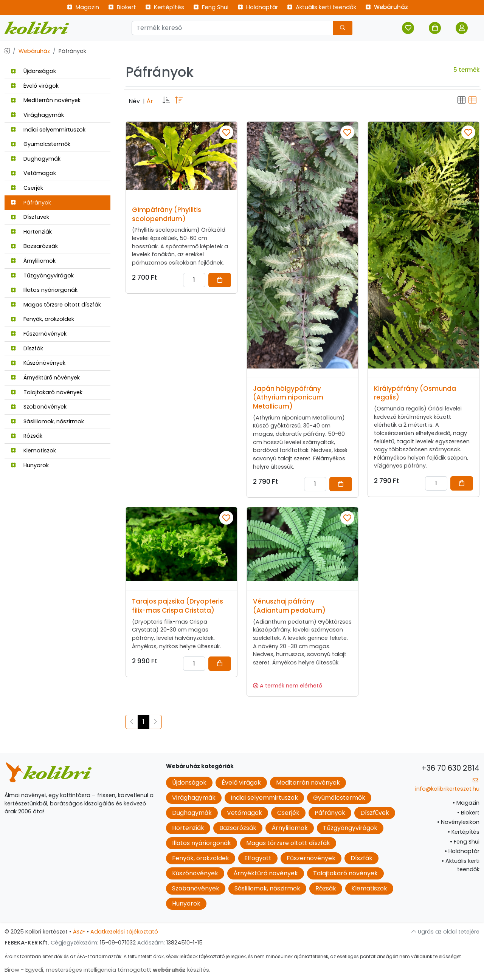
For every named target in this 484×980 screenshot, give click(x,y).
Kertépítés (165, 7)
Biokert (122, 7)
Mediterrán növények (46, 100)
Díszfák (27, 348)
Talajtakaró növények (47, 392)
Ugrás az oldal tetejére (445, 932)
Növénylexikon (458, 822)
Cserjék (27, 188)
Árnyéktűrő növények (45, 378)
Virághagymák (37, 115)
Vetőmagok (33, 173)
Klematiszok (33, 451)
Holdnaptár (258, 7)
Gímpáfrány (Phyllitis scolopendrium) (167, 214)
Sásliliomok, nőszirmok (47, 421)
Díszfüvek (30, 217)
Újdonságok (33, 71)
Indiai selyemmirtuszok (48, 130)
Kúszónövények (38, 363)
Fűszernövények (39, 334)
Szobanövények (39, 407)
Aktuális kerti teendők (322, 7)
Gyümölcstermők (40, 144)
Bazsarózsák (34, 246)
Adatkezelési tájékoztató (124, 932)
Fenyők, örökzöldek (42, 319)
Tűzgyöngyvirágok (42, 276)
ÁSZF (79, 932)
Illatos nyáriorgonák (44, 290)
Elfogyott (258, 858)
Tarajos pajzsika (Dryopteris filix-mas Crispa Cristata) (178, 606)
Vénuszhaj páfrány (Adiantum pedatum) (289, 606)
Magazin (83, 7)
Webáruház (387, 7)
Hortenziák (31, 232)
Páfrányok (31, 203)
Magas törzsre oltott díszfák (56, 305)
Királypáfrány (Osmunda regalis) (415, 393)
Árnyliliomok (33, 261)
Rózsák (26, 436)
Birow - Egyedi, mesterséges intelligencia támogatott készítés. (107, 970)
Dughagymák (36, 159)
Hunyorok (30, 465)
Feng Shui (211, 7)
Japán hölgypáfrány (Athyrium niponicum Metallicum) (288, 398)
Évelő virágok (35, 86)
